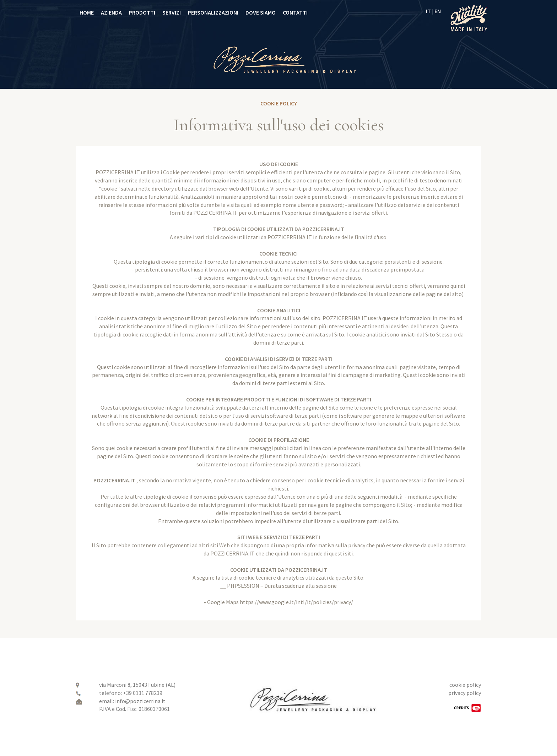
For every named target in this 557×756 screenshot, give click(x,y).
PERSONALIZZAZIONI (213, 12)
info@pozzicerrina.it (140, 701)
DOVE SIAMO (261, 12)
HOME (87, 12)
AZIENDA (111, 12)
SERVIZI (172, 12)
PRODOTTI (142, 12)
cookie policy (465, 685)
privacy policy (465, 693)
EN (438, 11)
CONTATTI (295, 12)
